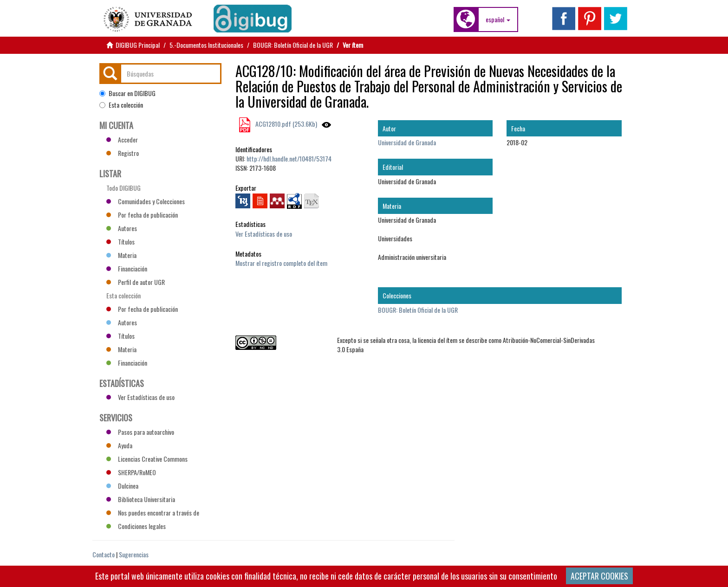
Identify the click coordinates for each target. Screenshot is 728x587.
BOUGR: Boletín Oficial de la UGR (293, 45)
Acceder (122, 139)
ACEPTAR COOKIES (599, 576)
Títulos (120, 242)
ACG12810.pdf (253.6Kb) (286, 124)
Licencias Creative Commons (147, 459)
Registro (123, 153)
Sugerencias (134, 554)
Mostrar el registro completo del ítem (281, 263)
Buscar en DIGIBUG (127, 93)
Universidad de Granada (407, 142)
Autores (122, 228)
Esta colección (121, 105)
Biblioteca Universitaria (141, 499)
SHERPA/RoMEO (131, 472)
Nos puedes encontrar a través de (153, 513)
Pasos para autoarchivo (140, 432)
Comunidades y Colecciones (146, 201)
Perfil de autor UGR (136, 282)
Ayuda (119, 445)
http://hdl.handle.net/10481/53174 (289, 158)
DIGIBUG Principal (138, 45)
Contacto (104, 554)
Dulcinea (122, 486)
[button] (498, 19)
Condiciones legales (136, 526)
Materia (121, 255)
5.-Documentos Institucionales (206, 45)
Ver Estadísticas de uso (264, 234)
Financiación (127, 268)
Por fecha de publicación (142, 215)
